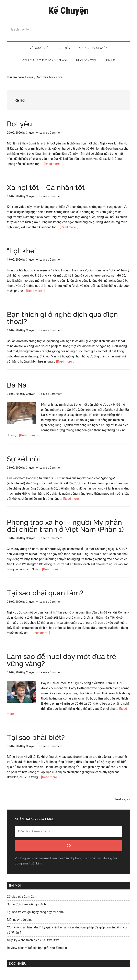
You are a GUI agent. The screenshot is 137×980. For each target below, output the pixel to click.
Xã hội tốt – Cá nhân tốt (46, 187)
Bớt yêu (19, 124)
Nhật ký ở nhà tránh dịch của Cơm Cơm (33, 940)
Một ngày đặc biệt (19, 920)
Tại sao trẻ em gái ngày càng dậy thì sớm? (36, 912)
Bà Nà (17, 385)
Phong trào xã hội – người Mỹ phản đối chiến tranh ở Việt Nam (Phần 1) (65, 526)
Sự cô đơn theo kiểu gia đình (26, 904)
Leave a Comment (51, 133)
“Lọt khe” (22, 251)
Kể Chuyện (68, 11)
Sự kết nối (23, 459)
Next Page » (123, 799)
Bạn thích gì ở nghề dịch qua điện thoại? (62, 318)
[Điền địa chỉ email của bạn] (68, 831)
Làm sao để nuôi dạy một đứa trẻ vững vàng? (62, 660)
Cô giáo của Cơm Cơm (22, 897)
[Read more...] (53, 164)
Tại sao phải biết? (36, 737)
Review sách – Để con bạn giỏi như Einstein (37, 948)
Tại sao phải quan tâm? (45, 593)
